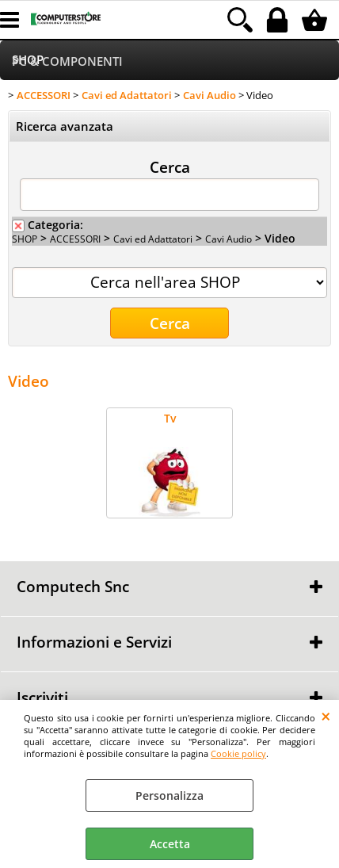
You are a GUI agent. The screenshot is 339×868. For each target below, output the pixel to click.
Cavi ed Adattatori (153, 239)
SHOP (25, 239)
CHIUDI (326, 716)
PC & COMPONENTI (67, 61)
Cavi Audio (229, 239)
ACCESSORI (75, 239)
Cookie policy (238, 753)
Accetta (170, 844)
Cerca (170, 166)
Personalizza (169, 795)
